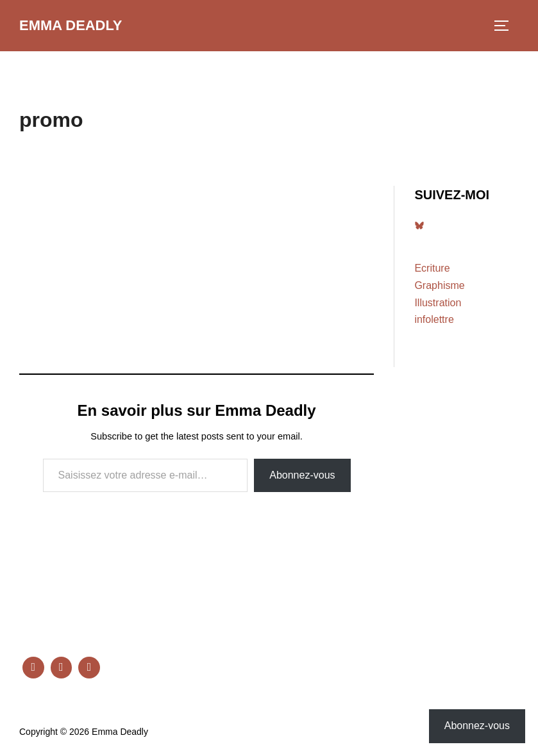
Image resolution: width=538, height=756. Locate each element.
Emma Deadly (71, 25)
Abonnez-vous (302, 475)
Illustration (438, 303)
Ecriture (432, 268)
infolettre (434, 319)
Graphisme (439, 285)
